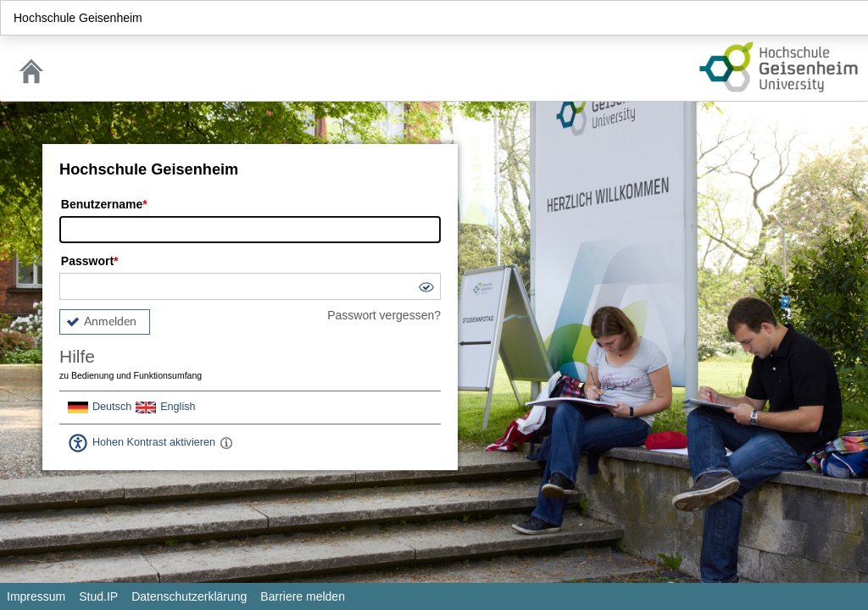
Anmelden (110, 322)
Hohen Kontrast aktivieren (154, 442)
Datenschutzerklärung (189, 596)
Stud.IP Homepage (779, 67)
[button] (426, 289)
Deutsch (112, 407)
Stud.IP (98, 596)
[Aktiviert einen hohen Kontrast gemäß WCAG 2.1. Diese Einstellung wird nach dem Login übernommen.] (226, 443)
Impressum (36, 596)
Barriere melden (303, 596)
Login (848, 18)
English (178, 407)
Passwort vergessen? (384, 315)
